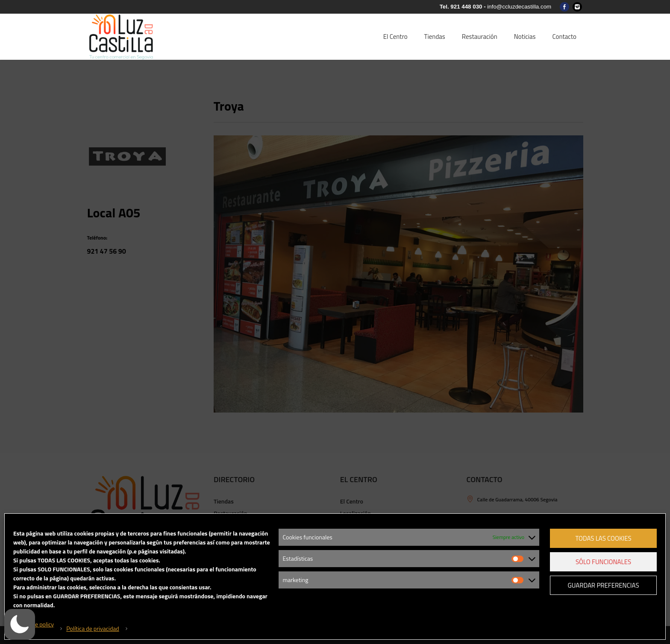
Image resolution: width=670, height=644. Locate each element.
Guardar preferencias (603, 585)
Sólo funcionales (603, 562)
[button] (24, 624)
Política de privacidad (93, 628)
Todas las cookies (603, 538)
